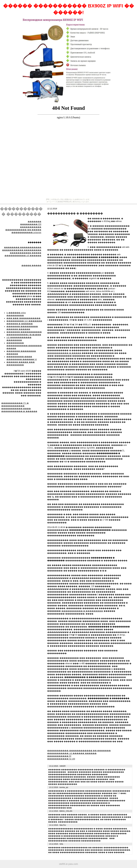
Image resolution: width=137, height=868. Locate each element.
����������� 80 (59, 756)
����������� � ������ (19, 411)
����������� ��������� (22, 250)
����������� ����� (26, 253)
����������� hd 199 (61, 759)
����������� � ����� (64, 353)
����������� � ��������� (82, 611)
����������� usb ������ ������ (72, 753)
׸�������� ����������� (23, 247)
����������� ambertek (26, 233)
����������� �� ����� (23, 230)
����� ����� (31, 266)
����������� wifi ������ (23, 256)
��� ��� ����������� (23, 318)
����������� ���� (16, 409)
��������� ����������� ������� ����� (24, 346)
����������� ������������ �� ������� (79, 751)
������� (34, 222)
